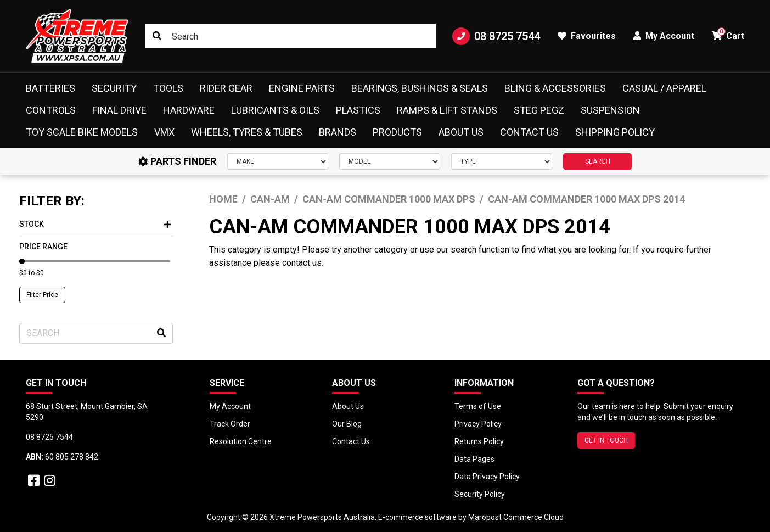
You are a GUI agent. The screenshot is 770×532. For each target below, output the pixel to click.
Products (397, 132)
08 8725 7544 (496, 36)
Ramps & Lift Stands (447, 110)
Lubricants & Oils (275, 110)
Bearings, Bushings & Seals (420, 88)
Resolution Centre (241, 441)
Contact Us (529, 132)
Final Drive (119, 110)
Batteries (50, 88)
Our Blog (347, 424)
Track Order (230, 424)
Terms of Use (478, 406)
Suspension (610, 110)
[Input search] (290, 36)
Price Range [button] (43, 247)
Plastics (358, 110)
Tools (168, 88)
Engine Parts (302, 88)
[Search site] (157, 36)
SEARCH (598, 161)
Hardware (189, 110)
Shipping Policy (615, 132)
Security (114, 88)
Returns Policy (479, 441)
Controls (51, 110)
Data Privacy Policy (487, 477)
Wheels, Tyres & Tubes (247, 132)
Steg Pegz (539, 110)
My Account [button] (664, 36)
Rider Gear (226, 88)
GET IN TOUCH (606, 440)
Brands (338, 132)
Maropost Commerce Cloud (516, 517)
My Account (230, 406)
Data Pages (474, 459)
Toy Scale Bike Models (82, 132)
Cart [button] (728, 34)
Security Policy (480, 494)
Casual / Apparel (664, 88)
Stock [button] (95, 224)
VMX (164, 132)
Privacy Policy (478, 424)
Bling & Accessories (555, 88)
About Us (461, 132)
